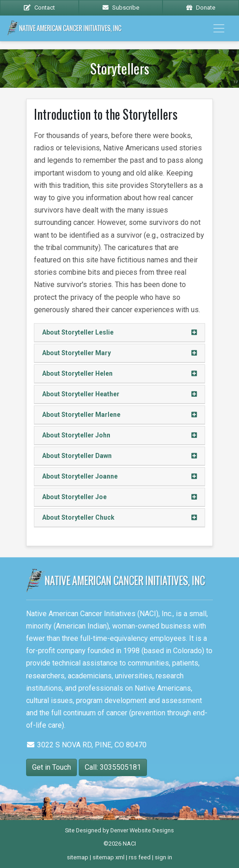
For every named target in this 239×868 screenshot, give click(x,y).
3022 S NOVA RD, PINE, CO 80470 (86, 745)
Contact (39, 8)
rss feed (140, 857)
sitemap (78, 857)
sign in (163, 857)
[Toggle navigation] (219, 28)
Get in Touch (52, 767)
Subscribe (121, 8)
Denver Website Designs (142, 830)
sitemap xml (109, 857)
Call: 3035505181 (113, 767)
